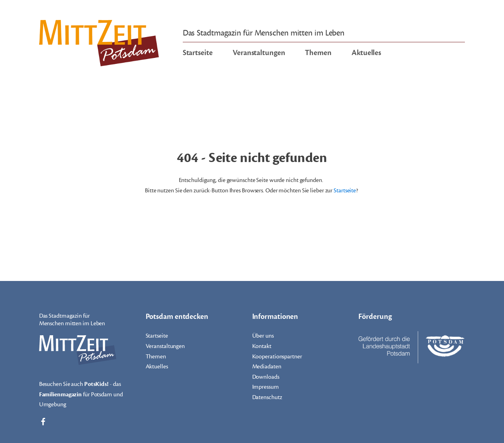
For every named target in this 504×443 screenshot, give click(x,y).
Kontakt (262, 346)
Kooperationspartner (277, 357)
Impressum (266, 387)
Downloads (266, 377)
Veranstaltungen (259, 53)
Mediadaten (267, 367)
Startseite (198, 53)
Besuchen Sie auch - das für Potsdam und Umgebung (81, 394)
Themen (318, 53)
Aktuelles (366, 53)
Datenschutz (267, 397)
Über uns (263, 336)
